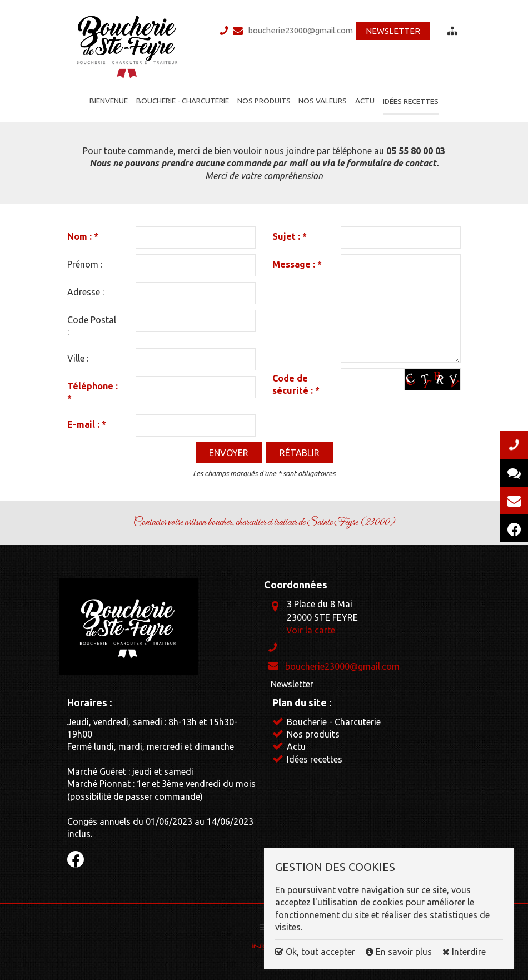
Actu (366, 96)
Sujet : (290, 232)
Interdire (464, 952)
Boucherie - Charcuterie (181, 96)
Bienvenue (106, 96)
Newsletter (393, 33)
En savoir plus (400, 952)
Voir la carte (311, 625)
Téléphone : (93, 387)
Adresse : (86, 288)
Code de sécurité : (296, 380)
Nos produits (263, 96)
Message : (297, 260)
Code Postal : (92, 321)
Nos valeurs (323, 96)
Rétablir (300, 448)
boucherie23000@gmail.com (303, 32)
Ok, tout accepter (315, 952)
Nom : (83, 232)
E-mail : (87, 419)
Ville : (78, 353)
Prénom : (85, 260)
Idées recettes (414, 96)
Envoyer (229, 448)
